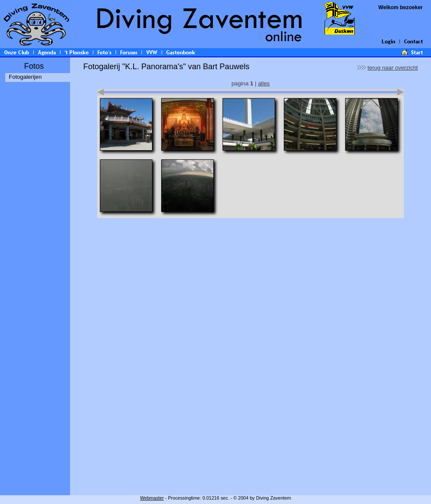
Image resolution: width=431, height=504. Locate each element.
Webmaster (152, 498)
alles (264, 83)
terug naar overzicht (393, 68)
